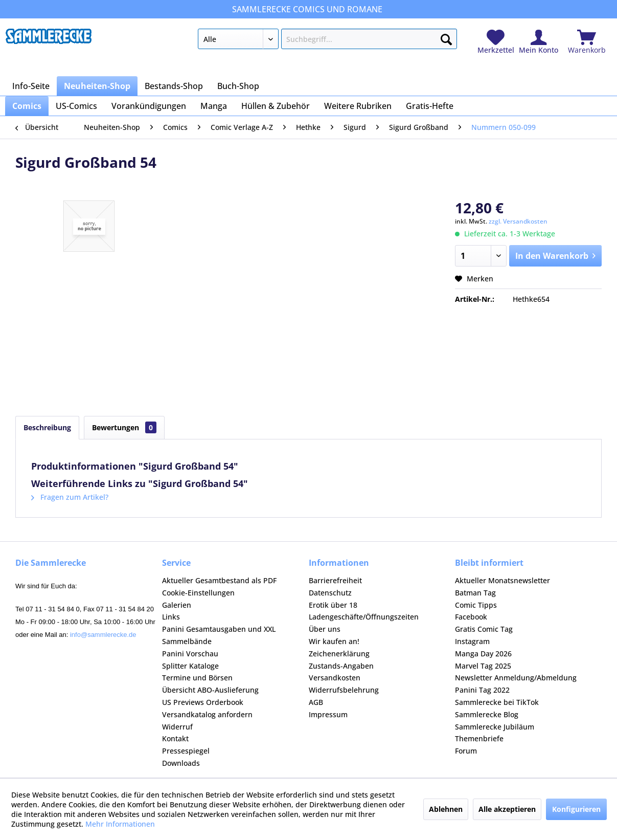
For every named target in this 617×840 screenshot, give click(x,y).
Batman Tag (475, 593)
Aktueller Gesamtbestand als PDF (219, 580)
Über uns (325, 629)
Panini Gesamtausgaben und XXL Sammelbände (219, 635)
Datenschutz (330, 593)
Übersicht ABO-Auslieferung (210, 690)
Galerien (177, 605)
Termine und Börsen (197, 678)
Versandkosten (335, 678)
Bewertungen (124, 427)
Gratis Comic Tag (484, 629)
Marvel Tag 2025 (483, 666)
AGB (316, 702)
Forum (466, 751)
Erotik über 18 (333, 605)
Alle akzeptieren (507, 809)
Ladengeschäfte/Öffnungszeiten (364, 617)
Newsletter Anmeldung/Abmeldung (516, 678)
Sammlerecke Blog (487, 714)
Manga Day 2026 (483, 654)
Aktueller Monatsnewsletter (502, 580)
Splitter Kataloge (190, 666)
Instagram (472, 641)
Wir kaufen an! (334, 641)
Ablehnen (446, 809)
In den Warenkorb (555, 255)
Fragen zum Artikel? (70, 497)
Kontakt (175, 738)
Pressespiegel (186, 751)
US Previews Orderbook (203, 702)
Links (171, 617)
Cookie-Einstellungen (198, 593)
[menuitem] (327, 41)
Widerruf (177, 727)
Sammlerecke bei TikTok (497, 702)
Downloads (181, 763)
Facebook (471, 617)
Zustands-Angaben (341, 666)
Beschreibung (47, 427)
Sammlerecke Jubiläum (495, 727)
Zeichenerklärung (339, 654)
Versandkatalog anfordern (207, 714)
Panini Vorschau (190, 654)
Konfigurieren (576, 809)
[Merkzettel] (496, 42)
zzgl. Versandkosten (518, 221)
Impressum (328, 714)
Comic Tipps (476, 605)
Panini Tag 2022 (482, 690)
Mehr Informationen (120, 824)
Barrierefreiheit (335, 580)
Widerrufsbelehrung (344, 690)
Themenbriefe (479, 738)
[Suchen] (446, 37)
